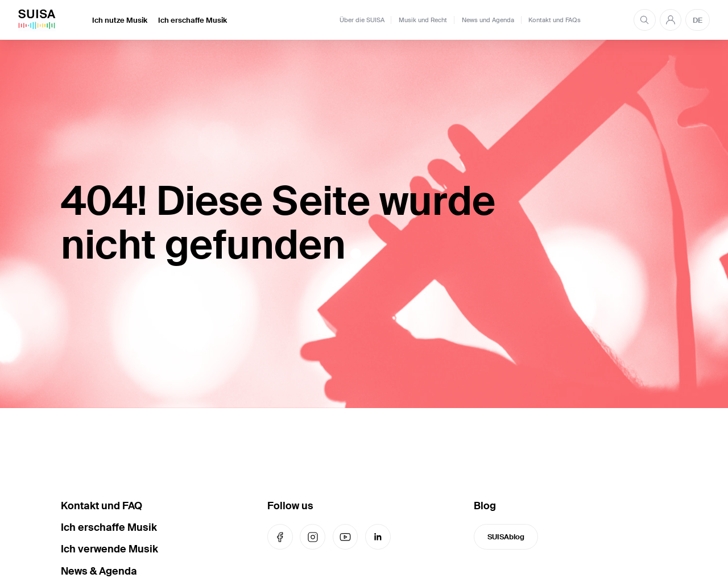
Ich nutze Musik (120, 20)
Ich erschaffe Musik (193, 20)
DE (698, 20)
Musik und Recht (423, 20)
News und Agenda (488, 20)
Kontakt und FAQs (555, 20)
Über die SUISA (362, 20)
